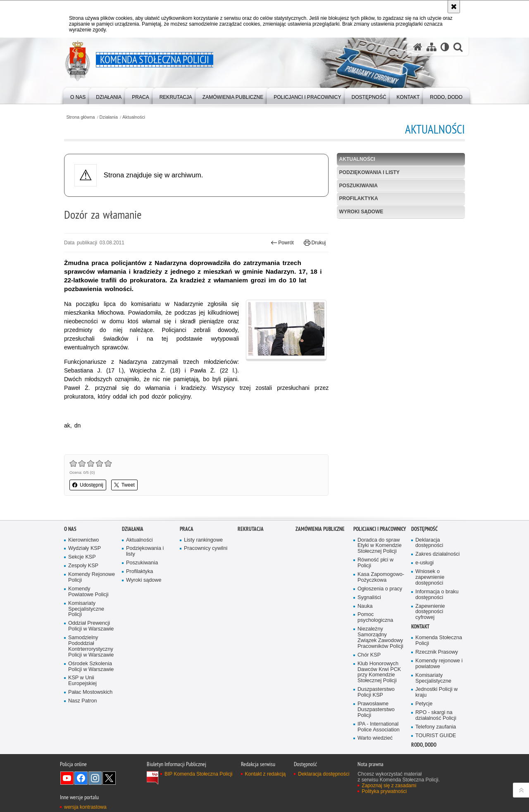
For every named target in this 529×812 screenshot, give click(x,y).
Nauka (365, 606)
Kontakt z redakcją (266, 774)
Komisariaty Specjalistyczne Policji (86, 609)
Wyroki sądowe (361, 212)
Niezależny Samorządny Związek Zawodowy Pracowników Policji (380, 638)
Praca (187, 529)
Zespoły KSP (83, 566)
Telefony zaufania (436, 727)
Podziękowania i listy (369, 172)
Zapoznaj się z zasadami (389, 786)
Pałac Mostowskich (90, 692)
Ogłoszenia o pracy (380, 589)
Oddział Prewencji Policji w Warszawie (91, 626)
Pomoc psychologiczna (375, 617)
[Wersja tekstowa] (445, 47)
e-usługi (424, 563)
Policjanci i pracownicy (380, 529)
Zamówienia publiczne (320, 529)
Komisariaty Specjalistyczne (433, 678)
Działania (109, 117)
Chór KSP (369, 655)
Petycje (424, 704)
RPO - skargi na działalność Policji (436, 715)
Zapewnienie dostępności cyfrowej (430, 612)
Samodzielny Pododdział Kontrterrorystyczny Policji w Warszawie (91, 646)
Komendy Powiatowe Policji (88, 592)
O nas (70, 529)
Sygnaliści (369, 598)
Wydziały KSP (85, 548)
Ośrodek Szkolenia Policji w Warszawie (91, 667)
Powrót (282, 243)
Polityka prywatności (384, 791)
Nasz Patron (82, 701)
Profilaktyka (359, 198)
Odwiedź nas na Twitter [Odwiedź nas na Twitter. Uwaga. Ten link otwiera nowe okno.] (109, 778)
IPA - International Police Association (379, 727)
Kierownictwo (83, 540)
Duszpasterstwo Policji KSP (376, 692)
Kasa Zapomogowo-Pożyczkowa (381, 577)
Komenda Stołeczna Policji (439, 641)
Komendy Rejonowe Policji (92, 577)
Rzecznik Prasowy (437, 652)
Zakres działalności (437, 554)
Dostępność (424, 529)
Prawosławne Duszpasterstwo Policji (376, 710)
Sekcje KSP (82, 557)
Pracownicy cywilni (206, 548)
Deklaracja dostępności (429, 543)
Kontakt (420, 627)
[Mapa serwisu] (431, 47)
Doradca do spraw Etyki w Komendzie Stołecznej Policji (380, 546)
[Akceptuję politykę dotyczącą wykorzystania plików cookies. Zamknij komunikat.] (454, 7)
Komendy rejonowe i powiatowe (439, 664)
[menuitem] (78, 95)
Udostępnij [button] (88, 485)
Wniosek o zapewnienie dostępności (430, 577)
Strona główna (80, 117)
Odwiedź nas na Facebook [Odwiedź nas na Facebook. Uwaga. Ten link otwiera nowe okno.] (81, 778)
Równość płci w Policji (375, 563)
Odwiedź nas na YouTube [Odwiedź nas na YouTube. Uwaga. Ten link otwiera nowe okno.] (67, 778)
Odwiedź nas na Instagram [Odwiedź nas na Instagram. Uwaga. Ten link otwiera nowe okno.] (95, 778)
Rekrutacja (251, 529)
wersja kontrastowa (85, 807)
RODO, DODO (424, 745)
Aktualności (134, 117)
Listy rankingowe (203, 540)
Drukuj (315, 243)
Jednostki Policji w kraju (436, 692)
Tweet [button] (124, 485)
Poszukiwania (359, 186)
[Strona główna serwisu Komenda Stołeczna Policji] (418, 47)
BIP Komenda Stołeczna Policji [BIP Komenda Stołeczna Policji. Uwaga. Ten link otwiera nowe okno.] (199, 774)
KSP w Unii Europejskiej (82, 681)
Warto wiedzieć (375, 738)
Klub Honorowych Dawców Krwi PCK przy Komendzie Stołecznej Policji (379, 672)
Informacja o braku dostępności (437, 595)
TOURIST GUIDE (436, 736)
